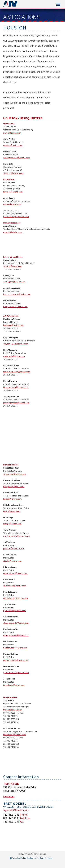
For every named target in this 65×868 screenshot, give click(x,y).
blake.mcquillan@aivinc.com (17, 372)
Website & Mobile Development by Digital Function (32, 858)
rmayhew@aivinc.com (14, 486)
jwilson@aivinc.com (14, 549)
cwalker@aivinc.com (13, 145)
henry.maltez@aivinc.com (15, 306)
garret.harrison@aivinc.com (16, 672)
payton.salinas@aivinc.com (16, 660)
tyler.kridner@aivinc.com (15, 610)
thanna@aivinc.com (13, 710)
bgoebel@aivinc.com (16, 810)
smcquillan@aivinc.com (14, 474)
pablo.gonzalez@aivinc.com (16, 635)
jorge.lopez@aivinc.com (14, 685)
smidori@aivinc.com (13, 266)
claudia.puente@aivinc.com (16, 623)
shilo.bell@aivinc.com (13, 173)
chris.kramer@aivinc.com (16, 536)
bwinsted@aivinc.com (13, 325)
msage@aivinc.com (12, 524)
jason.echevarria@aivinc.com (17, 294)
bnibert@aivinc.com (12, 499)
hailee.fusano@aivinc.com (15, 648)
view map (9, 796)
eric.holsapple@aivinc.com (16, 598)
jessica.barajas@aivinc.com (16, 217)
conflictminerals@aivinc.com (17, 158)
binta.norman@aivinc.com (16, 387)
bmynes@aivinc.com (13, 192)
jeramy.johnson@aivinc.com (16, 403)
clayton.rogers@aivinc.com (16, 344)
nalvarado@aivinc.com (14, 356)
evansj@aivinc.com (12, 204)
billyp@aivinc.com (12, 511)
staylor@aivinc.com (12, 561)
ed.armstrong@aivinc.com (15, 573)
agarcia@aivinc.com (13, 232)
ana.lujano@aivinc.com (14, 282)
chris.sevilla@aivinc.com (15, 586)
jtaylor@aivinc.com (12, 133)
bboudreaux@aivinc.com (15, 735)
